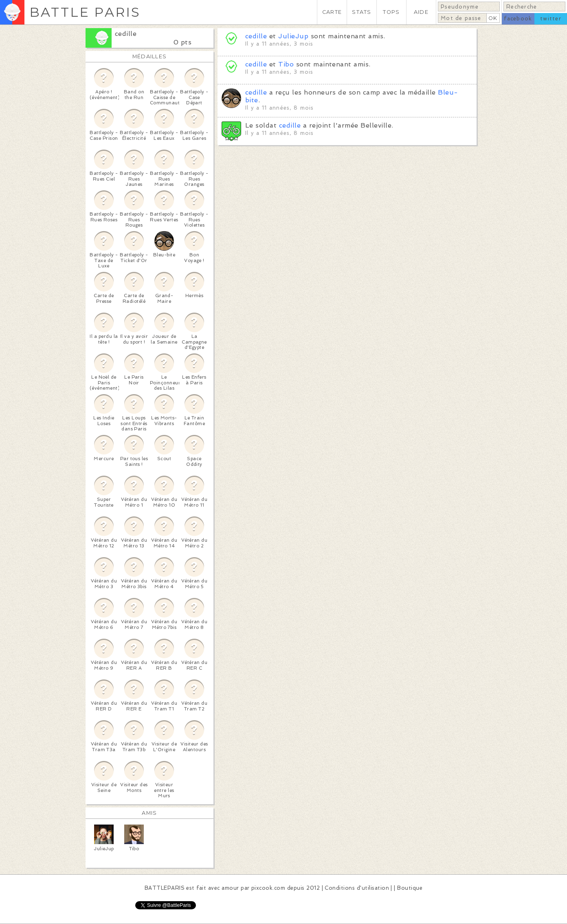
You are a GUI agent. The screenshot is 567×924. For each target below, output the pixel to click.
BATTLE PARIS (85, 12)
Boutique (410, 888)
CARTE (332, 12)
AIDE (421, 12)
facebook (518, 19)
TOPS (391, 12)
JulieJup (293, 36)
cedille (126, 34)
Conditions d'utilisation (357, 888)
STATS (362, 12)
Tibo (286, 64)
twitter (551, 19)
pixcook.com (268, 888)
